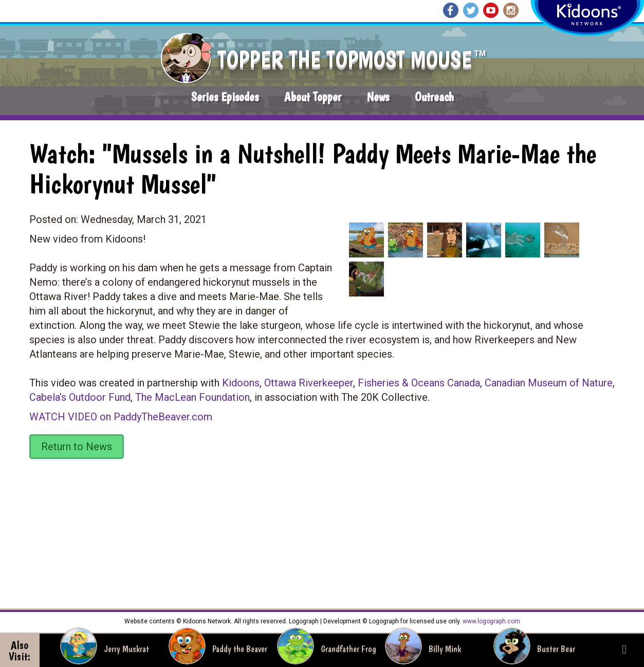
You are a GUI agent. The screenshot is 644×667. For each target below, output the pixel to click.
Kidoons (241, 383)
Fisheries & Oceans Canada (419, 383)
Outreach (434, 97)
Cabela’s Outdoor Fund (80, 397)
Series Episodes (225, 97)
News (378, 97)
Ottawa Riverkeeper (309, 383)
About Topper (313, 97)
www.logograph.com (491, 621)
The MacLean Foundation (192, 397)
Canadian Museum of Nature (549, 383)
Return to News (77, 447)
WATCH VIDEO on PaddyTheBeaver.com (121, 417)
